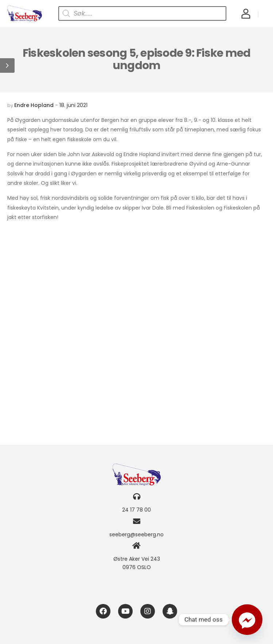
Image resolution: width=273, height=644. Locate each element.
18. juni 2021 (73, 105)
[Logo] (25, 13)
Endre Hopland (34, 105)
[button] (7, 65)
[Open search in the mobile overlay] (142, 13)
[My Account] (246, 13)
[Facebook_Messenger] (247, 620)
